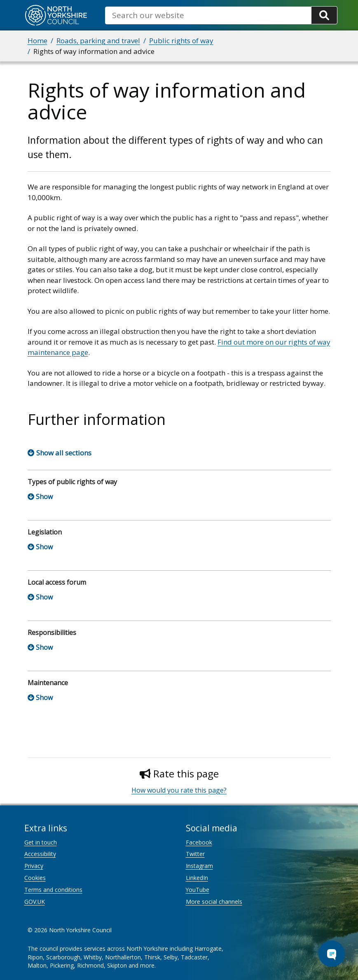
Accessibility (40, 854)
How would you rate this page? (179, 790)
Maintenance (48, 683)
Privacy (34, 866)
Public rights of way (181, 41)
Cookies (35, 878)
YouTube (198, 890)
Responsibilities (52, 632)
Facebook (199, 842)
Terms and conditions (53, 890)
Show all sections (64, 453)
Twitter (195, 854)
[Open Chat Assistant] (332, 954)
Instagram (199, 866)
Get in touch (41, 842)
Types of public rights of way (72, 482)
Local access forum (57, 582)
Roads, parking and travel (98, 41)
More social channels (214, 902)
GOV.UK (35, 902)
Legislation (45, 532)
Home (37, 41)
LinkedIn (197, 878)
